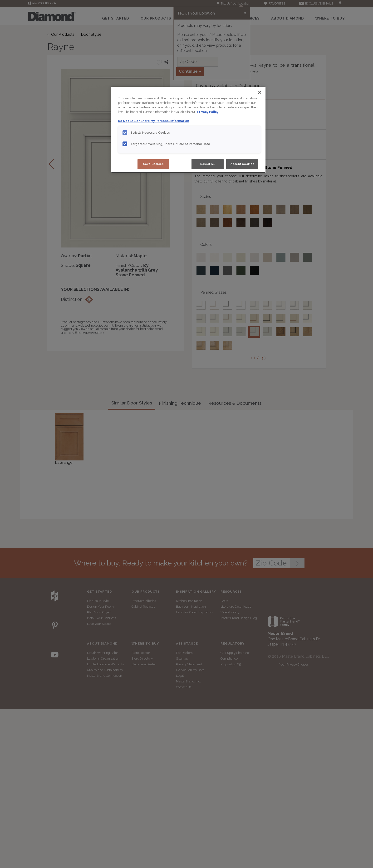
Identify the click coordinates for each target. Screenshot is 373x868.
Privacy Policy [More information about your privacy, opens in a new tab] (208, 112)
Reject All (208, 164)
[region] (188, 130)
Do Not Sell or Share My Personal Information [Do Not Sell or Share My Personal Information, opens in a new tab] (154, 121)
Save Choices (153, 164)
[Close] (260, 92)
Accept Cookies (242, 164)
